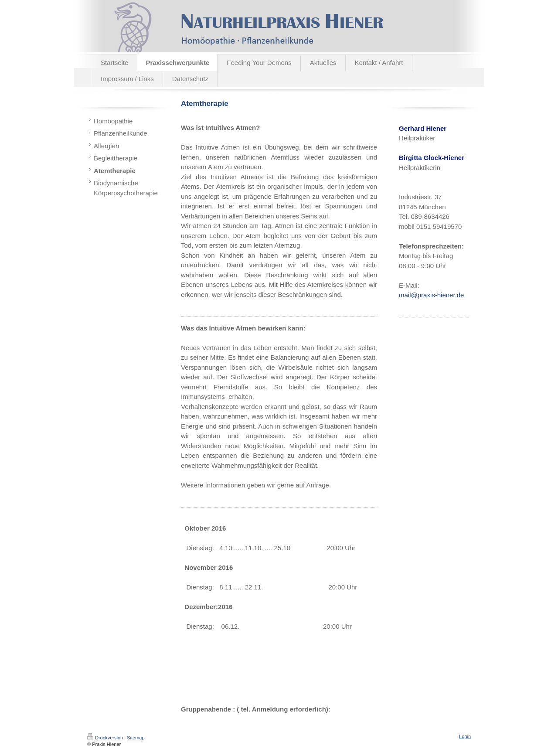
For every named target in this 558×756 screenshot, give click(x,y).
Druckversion (105, 738)
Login (465, 736)
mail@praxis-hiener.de (431, 295)
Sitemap (136, 738)
